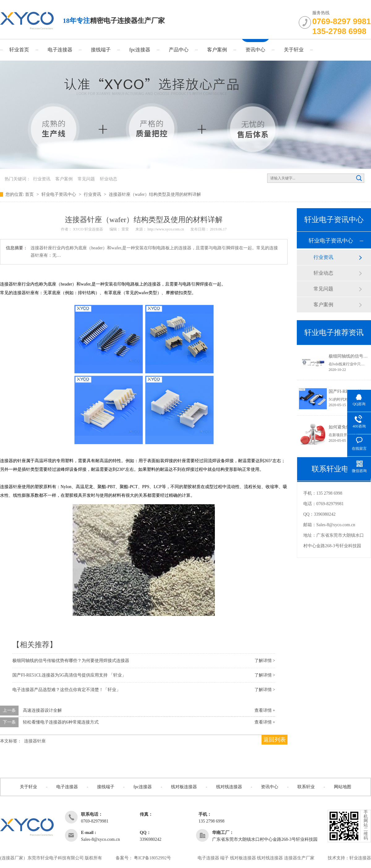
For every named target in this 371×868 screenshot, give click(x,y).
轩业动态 (109, 179)
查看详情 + (265, 710)
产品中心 (179, 50)
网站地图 (343, 787)
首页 (30, 194)
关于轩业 (294, 50)
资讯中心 (255, 50)
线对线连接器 (229, 787)
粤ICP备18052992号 (152, 858)
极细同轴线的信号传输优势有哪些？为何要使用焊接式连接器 (71, 661)
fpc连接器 (140, 50)
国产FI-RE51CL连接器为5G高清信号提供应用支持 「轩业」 (69, 675)
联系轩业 (306, 787)
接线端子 (101, 50)
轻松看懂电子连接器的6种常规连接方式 (61, 722)
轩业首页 (19, 50)
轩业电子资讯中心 (59, 194)
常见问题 (86, 179)
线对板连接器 (184, 787)
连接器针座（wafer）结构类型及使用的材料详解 (155, 194)
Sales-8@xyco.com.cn (336, 525)
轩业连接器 (360, 858)
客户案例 (217, 50)
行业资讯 (42, 179)
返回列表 (275, 740)
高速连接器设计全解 (42, 710)
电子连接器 (60, 50)
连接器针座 (35, 741)
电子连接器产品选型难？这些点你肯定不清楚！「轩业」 (66, 690)
